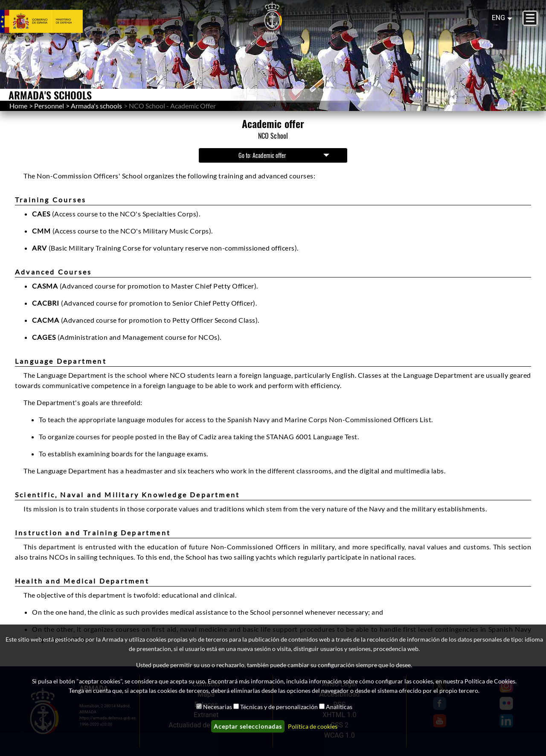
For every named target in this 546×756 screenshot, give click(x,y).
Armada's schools (96, 106)
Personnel (49, 106)
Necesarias (218, 707)
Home (18, 106)
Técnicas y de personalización (279, 707)
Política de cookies (313, 726)
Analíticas (339, 707)
